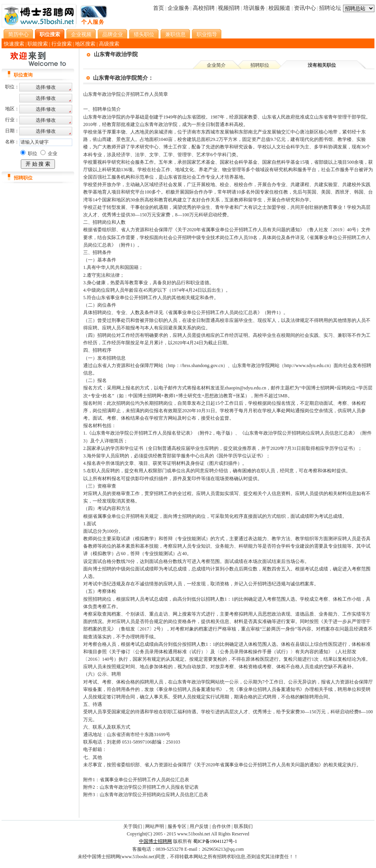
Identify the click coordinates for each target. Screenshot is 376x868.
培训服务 (254, 8)
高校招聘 (204, 8)
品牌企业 (113, 34)
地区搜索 (85, 44)
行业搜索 (62, 44)
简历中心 (18, 34)
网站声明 (155, 826)
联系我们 (243, 826)
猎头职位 (144, 34)
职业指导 (207, 34)
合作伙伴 (221, 826)
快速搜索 (14, 44)
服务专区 (177, 826)
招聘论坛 (330, 8)
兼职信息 (175, 34)
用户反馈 (199, 826)
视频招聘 (229, 8)
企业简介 (216, 65)
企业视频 (81, 34)
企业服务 (179, 8)
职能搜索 (38, 44)
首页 (159, 8)
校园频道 (279, 8)
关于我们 (133, 826)
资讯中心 (305, 8)
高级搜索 (109, 44)
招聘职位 (260, 65)
